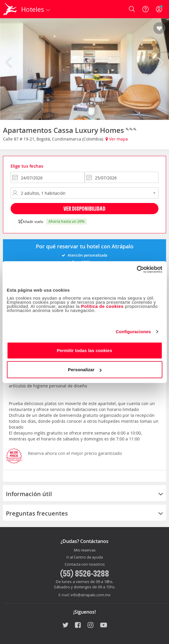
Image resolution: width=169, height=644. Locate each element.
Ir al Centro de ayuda (85, 557)
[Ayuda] (145, 9)
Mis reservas (85, 550)
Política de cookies (102, 306)
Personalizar (85, 370)
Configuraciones (133, 332)
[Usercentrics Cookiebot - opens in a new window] (137, 269)
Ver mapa (117, 139)
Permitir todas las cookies (84, 350)
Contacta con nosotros (85, 564)
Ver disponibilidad (84, 208)
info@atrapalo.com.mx (91, 595)
